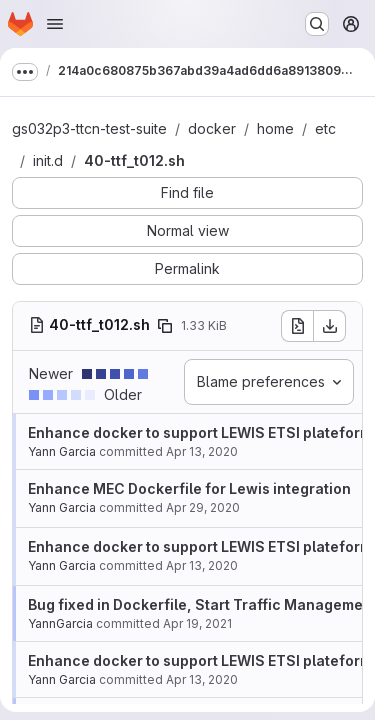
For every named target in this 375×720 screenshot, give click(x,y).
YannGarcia (60, 623)
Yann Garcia (62, 451)
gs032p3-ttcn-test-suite (89, 128)
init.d (48, 160)
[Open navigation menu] (55, 24)
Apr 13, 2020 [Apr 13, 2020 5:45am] (202, 451)
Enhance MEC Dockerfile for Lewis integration (189, 488)
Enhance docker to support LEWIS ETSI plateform (200, 432)
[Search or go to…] (317, 24)
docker (212, 128)
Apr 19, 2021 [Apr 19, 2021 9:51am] (197, 623)
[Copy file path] (165, 326)
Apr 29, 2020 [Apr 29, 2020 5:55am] (203, 507)
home (275, 128)
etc (325, 128)
